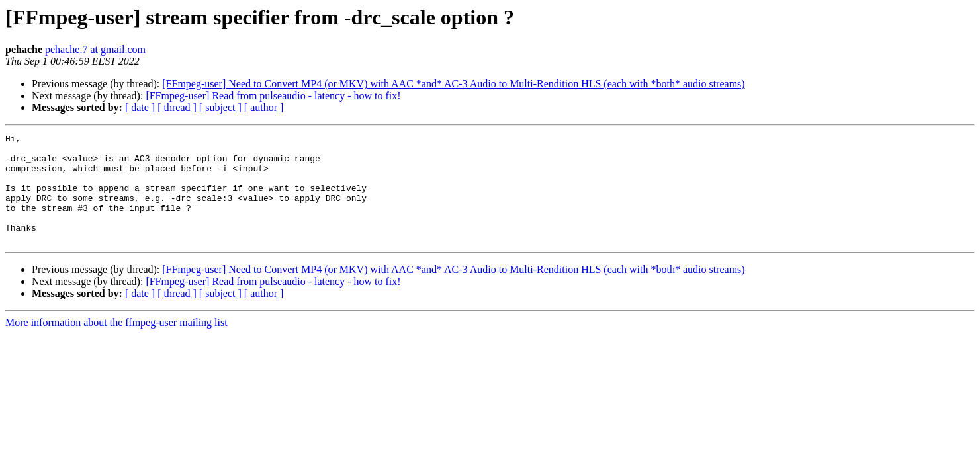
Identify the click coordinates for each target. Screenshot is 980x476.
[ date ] (140, 107)
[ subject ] (220, 107)
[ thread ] (177, 107)
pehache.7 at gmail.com (95, 49)
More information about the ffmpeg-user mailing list (116, 344)
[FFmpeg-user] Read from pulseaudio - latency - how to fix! (273, 96)
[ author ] (264, 107)
